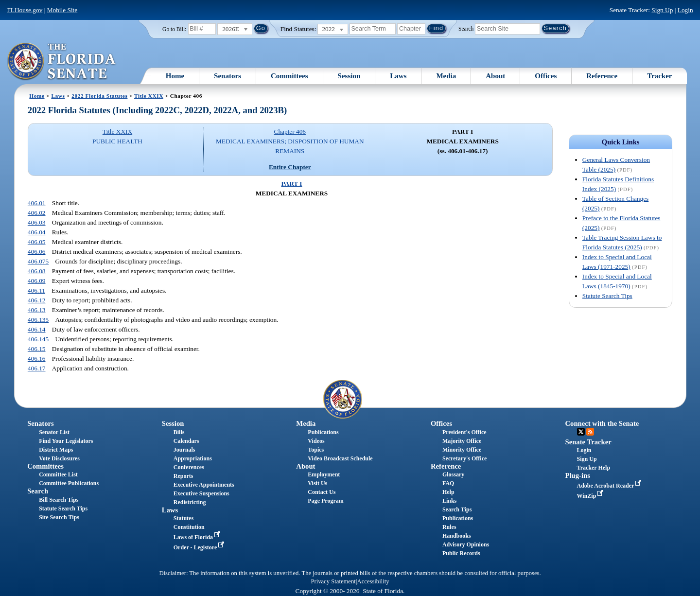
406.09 (37, 281)
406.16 (37, 359)
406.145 (38, 339)
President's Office (464, 432)
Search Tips (457, 509)
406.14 (37, 329)
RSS (590, 432)
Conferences (189, 467)
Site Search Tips (59, 517)
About (495, 76)
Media (446, 76)
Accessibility (373, 581)
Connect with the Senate (602, 423)
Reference (602, 76)
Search (466, 28)
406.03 (37, 222)
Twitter (581, 432)
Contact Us (322, 492)
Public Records (461, 553)
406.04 (37, 232)
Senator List (54, 432)
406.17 (37, 368)
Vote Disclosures (59, 458)
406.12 (37, 300)
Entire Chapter (290, 167)
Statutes (184, 518)
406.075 (38, 261)
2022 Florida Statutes (99, 96)
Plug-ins (578, 475)
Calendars (186, 441)
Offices (546, 76)
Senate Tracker (588, 442)
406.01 (37, 203)
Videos (316, 441)
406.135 (38, 320)
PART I (291, 184)
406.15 (37, 349)
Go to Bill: (174, 29)
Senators (227, 76)
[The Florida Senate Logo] (62, 62)
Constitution (189, 527)
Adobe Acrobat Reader (610, 486)
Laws (398, 76)
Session (349, 76)
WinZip (591, 496)
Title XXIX (149, 96)
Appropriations (193, 458)
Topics (316, 450)
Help (448, 492)
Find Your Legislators (66, 441)
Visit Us (317, 483)
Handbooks (457, 536)
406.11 (36, 290)
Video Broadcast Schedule (340, 458)
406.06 (37, 252)
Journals (184, 450)
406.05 (37, 242)
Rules (449, 527)
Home (175, 76)
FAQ (448, 483)
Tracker (659, 76)
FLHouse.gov (25, 10)
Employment (324, 474)
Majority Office (462, 441)
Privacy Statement (333, 581)
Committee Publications (69, 483)
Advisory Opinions (466, 544)
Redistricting (190, 502)
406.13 (37, 310)
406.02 (37, 213)
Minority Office (462, 450)
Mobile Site (62, 10)
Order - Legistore (200, 547)
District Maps (56, 450)
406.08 (37, 271)
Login (685, 10)
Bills (179, 432)
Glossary (453, 474)
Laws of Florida (198, 537)
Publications (323, 432)
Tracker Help (594, 468)
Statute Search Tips (607, 296)
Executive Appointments (204, 485)
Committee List (58, 474)
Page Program (325, 501)
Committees (289, 76)
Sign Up (662, 10)
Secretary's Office (464, 458)
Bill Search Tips (59, 500)
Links (449, 501)
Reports (184, 476)
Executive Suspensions (201, 493)
